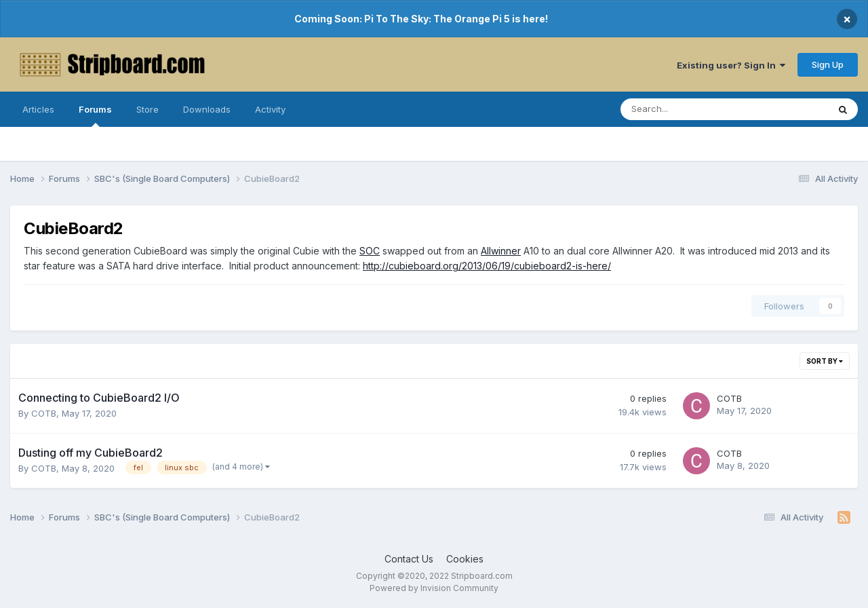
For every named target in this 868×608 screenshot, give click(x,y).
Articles (38, 109)
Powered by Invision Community (434, 588)
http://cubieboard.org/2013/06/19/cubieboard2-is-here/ (487, 266)
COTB (44, 413)
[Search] (689, 109)
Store (147, 109)
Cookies (465, 559)
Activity (270, 109)
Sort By (825, 361)
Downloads (207, 109)
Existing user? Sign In (731, 65)
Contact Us (409, 559)
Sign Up (828, 64)
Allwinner (501, 251)
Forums (95, 115)
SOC (370, 251)
